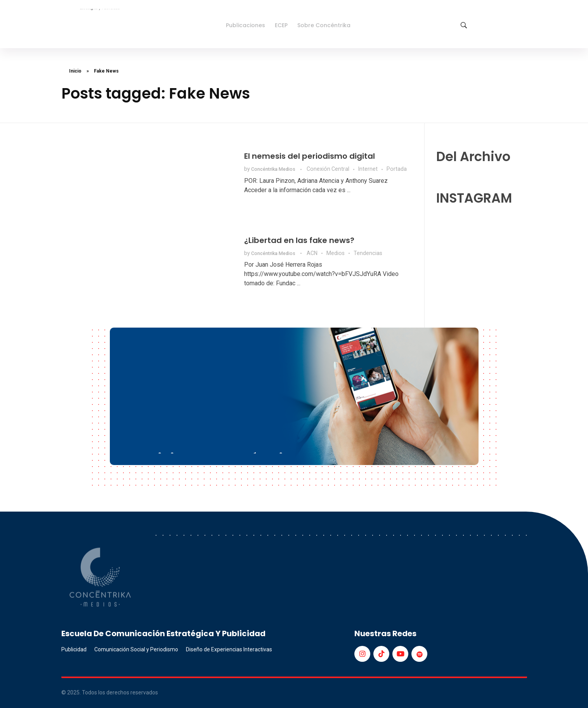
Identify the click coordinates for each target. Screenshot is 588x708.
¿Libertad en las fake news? (299, 240)
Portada (397, 169)
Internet (368, 169)
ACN (312, 253)
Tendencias (368, 253)
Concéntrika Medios (274, 169)
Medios (336, 253)
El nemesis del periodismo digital (310, 156)
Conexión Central (328, 169)
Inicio (75, 71)
